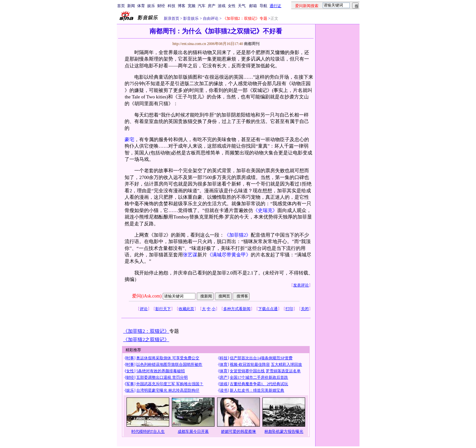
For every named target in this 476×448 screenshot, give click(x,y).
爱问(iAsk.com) (147, 296)
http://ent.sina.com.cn (190, 44)
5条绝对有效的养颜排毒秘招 (161, 371)
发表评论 (301, 285)
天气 (242, 6)
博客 (182, 6)
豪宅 (129, 140)
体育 (141, 6)
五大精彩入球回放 (286, 364)
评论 (144, 309)
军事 (130, 384)
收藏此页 (186, 309)
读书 (224, 390)
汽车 (202, 6)
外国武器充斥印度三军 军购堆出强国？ (170, 384)
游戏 (222, 6)
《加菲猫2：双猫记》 (146, 331)
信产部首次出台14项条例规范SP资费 (261, 358)
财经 (161, 6)
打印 (289, 309)
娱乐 (151, 6)
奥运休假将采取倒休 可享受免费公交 (168, 358)
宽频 (192, 6)
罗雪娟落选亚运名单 (283, 371)
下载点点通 (268, 309)
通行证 (275, 6)
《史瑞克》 (265, 210)
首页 (121, 6)
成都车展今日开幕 (193, 431)
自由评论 (210, 18)
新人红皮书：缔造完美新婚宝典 (257, 390)
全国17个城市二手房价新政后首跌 (259, 377)
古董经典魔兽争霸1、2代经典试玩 (259, 384)
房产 (212, 6)
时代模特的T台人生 (148, 431)
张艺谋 (190, 255)
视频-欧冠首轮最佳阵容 (250, 364)
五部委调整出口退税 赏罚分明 (162, 377)
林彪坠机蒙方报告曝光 (284, 431)
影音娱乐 (191, 18)
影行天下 (163, 309)
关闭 (305, 309)
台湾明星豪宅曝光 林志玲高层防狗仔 (168, 390)
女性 (232, 6)
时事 (130, 358)
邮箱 (253, 6)
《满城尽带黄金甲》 (229, 255)
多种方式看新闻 (237, 309)
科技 (172, 6)
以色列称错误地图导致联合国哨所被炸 (169, 364)
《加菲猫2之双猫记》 (146, 340)
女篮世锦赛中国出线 (247, 371)
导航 (263, 6)
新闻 (131, 6)
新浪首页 (172, 18)
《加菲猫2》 (238, 235)
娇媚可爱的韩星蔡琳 (238, 431)
